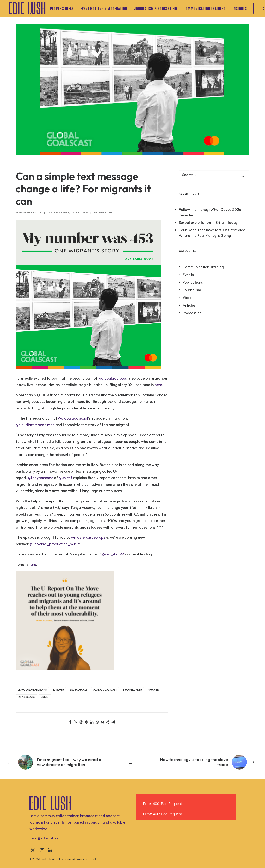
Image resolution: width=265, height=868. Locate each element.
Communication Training (205, 8)
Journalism (79, 213)
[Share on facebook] (70, 722)
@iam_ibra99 (113, 554)
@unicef (66, 478)
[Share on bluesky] (102, 722)
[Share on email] (113, 722)
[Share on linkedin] (92, 722)
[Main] (132, 762)
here (158, 385)
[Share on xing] (108, 722)
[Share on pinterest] (86, 722)
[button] (242, 175)
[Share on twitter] (76, 722)
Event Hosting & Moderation (104, 8)
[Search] (214, 175)
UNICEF (45, 697)
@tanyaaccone (41, 478)
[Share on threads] (81, 722)
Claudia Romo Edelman (32, 690)
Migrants (154, 690)
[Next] (208, 762)
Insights (240, 8)
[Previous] (57, 762)
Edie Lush (105, 213)
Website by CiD (86, 859)
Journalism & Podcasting (155, 8)
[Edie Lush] (27, 8)
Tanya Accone (26, 697)
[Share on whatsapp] (97, 722)
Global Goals (78, 690)
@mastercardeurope (88, 537)
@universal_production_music (54, 544)
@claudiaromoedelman (35, 425)
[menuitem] (63, 8)
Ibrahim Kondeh (132, 690)
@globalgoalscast (113, 378)
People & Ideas (62, 8)
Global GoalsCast (105, 690)
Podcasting (60, 213)
